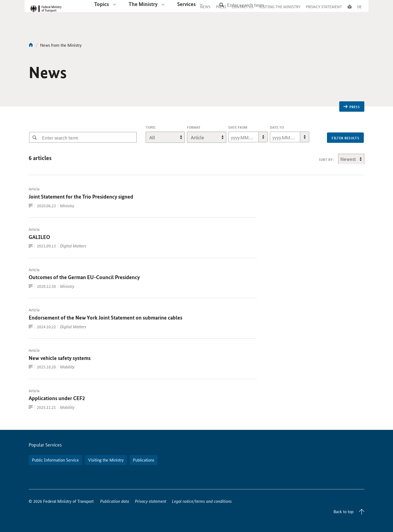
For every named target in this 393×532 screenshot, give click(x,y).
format (194, 127)
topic (158, 127)
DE (360, 12)
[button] (263, 137)
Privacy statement (151, 501)
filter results (345, 138)
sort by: (326, 159)
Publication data (115, 501)
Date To (277, 127)
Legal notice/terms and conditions (202, 501)
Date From (238, 127)
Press (352, 107)
